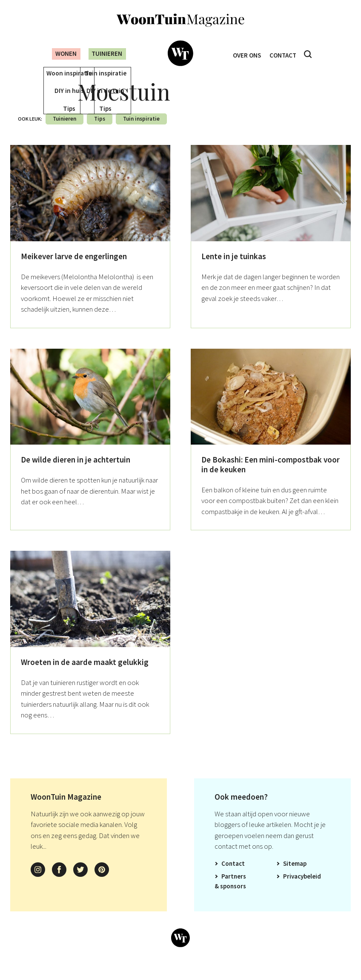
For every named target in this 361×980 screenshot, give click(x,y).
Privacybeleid (302, 889)
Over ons (245, 54)
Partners (234, 889)
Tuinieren (106, 53)
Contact (285, 54)
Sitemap (295, 876)
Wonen (60, 53)
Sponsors (233, 898)
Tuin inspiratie (141, 131)
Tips (100, 131)
